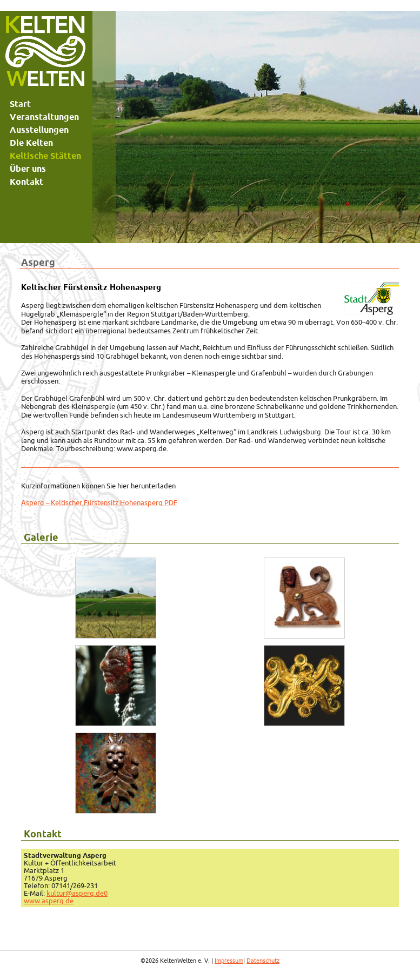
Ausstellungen (39, 130)
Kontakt (26, 182)
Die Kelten (31, 143)
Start (20, 104)
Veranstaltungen (44, 117)
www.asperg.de (49, 901)
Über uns (28, 169)
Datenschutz (263, 961)
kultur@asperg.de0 (77, 893)
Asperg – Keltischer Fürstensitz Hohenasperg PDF (99, 502)
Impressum (229, 961)
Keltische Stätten (45, 156)
